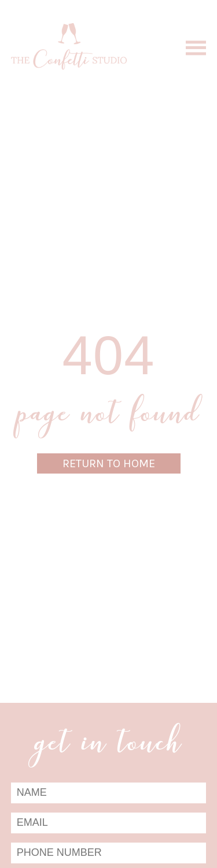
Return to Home (109, 463)
